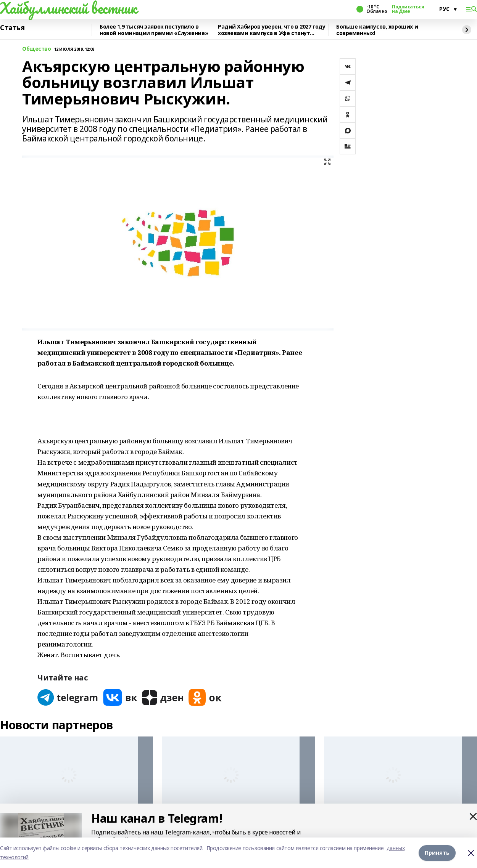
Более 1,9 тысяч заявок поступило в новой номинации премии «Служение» (154, 30)
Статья (12, 28)
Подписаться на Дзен (408, 9)
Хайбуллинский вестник (68, 8)
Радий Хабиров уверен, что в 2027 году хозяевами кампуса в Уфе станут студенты (272, 30)
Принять (437, 853)
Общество (37, 49)
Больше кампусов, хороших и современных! (377, 30)
